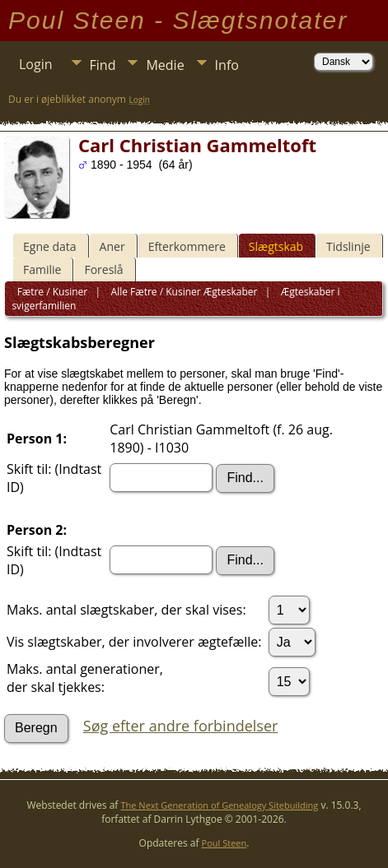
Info (227, 65)
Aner (112, 246)
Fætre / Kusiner (53, 292)
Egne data (50, 246)
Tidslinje (348, 246)
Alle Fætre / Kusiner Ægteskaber (182, 292)
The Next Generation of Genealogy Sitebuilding (220, 805)
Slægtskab (276, 246)
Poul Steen (224, 843)
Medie (165, 65)
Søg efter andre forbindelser (181, 726)
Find (103, 65)
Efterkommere (187, 246)
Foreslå (103, 269)
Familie (42, 269)
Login (36, 64)
